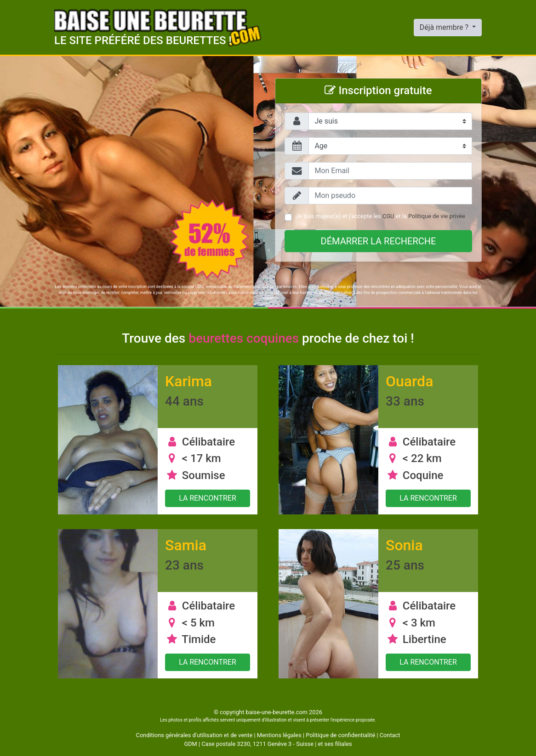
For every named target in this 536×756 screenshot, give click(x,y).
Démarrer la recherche (379, 241)
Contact (390, 735)
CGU (388, 216)
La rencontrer (208, 498)
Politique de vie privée (437, 216)
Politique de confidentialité (340, 735)
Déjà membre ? (445, 27)
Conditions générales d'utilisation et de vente (194, 735)
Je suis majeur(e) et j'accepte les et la (380, 216)
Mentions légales (279, 735)
